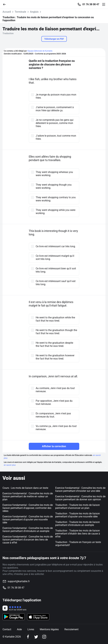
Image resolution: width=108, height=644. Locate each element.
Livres (31, 629)
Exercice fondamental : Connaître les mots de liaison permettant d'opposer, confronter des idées (28, 508)
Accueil (7, 12)
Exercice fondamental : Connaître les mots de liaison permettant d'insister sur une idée (80, 489)
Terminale (20, 12)
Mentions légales (49, 629)
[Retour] (6, 4)
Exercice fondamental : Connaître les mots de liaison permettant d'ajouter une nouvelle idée (28, 520)
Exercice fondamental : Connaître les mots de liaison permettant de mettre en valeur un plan (28, 496)
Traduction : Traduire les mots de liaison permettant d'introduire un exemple (78, 524)
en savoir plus (10, 465)
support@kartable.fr (19, 581)
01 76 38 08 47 (91, 4)
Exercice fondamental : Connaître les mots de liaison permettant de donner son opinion (80, 498)
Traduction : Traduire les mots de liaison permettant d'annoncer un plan (78, 506)
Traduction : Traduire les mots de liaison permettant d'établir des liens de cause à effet (78, 534)
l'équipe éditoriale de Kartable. (40, 51)
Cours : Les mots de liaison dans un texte (25, 488)
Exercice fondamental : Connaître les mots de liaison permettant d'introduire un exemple (28, 530)
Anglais (34, 12)
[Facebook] (28, 637)
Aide (19, 629)
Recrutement (71, 629)
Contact (7, 629)
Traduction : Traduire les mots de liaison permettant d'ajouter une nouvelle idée (78, 515)
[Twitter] (36, 637)
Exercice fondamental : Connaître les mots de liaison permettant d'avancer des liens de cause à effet (28, 540)
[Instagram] (44, 637)
